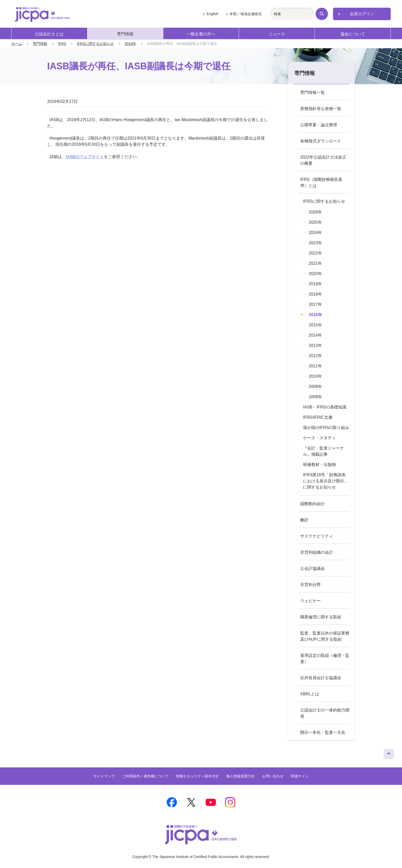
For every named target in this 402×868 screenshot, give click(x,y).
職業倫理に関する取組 (321, 617)
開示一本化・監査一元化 (323, 732)
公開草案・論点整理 (319, 125)
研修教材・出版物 (319, 465)
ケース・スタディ (319, 438)
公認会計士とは (49, 34)
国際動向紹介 (313, 504)
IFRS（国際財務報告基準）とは (321, 183)
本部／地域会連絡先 (246, 14)
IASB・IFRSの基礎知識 (325, 407)
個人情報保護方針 (240, 776)
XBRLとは (310, 694)
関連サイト (300, 776)
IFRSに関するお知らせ (95, 44)
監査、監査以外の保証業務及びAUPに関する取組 (325, 636)
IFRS (62, 44)
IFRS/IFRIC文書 (318, 417)
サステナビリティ (317, 536)
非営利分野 (310, 585)
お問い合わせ (273, 776)
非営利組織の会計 (317, 552)
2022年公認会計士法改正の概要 (323, 160)
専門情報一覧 (313, 92)
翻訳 (304, 520)
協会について (353, 34)
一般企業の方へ (201, 34)
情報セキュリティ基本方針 (197, 776)
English (213, 14)
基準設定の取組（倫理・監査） (325, 659)
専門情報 (125, 34)
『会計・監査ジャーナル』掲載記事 (324, 451)
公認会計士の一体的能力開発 (325, 713)
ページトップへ (389, 753)
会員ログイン (362, 14)
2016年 (130, 44)
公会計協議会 (313, 568)
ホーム (17, 44)
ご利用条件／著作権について (145, 776)
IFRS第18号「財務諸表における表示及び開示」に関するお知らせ (326, 481)
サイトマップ (104, 776)
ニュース (277, 34)
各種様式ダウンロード (321, 141)
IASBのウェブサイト (85, 157)
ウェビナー (310, 601)
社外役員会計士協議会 (321, 678)
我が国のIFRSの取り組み (326, 428)
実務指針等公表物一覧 (321, 109)
